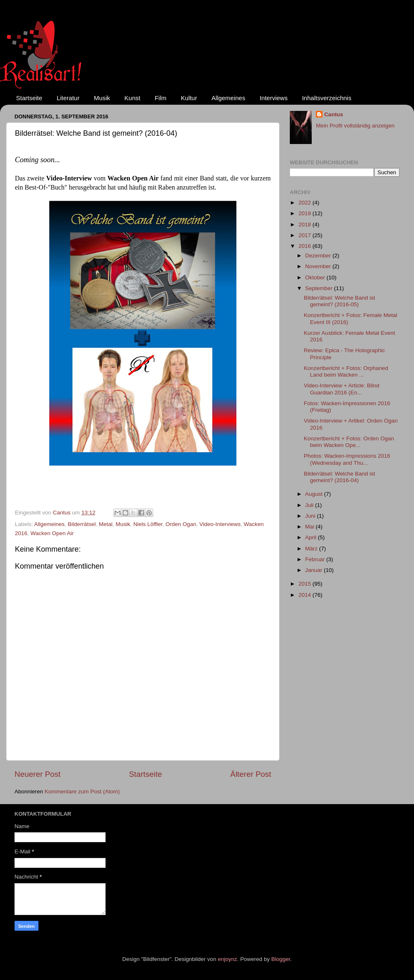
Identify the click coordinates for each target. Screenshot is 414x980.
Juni (311, 516)
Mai (310, 527)
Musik (102, 98)
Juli (310, 505)
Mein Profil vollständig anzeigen (355, 126)
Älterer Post (251, 774)
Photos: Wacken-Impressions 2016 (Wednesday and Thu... (347, 459)
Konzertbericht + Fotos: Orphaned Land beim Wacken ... (346, 371)
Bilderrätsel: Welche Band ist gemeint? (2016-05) (339, 301)
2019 (306, 213)
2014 (306, 595)
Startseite (29, 98)
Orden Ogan (181, 524)
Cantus (334, 114)
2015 (306, 584)
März (312, 549)
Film (161, 98)
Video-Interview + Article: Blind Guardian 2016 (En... (342, 389)
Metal (106, 524)
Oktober (316, 277)
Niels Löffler (148, 524)
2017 (306, 235)
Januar (314, 570)
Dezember (319, 256)
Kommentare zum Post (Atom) (82, 791)
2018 (306, 225)
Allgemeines (229, 98)
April (312, 537)
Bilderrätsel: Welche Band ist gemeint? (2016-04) (339, 477)
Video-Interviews (220, 524)
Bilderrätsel (82, 524)
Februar (316, 559)
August (315, 494)
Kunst (132, 98)
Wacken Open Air (52, 533)
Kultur (189, 98)
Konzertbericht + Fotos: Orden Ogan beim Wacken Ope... (349, 442)
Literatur (68, 98)
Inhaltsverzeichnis (326, 98)
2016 (306, 246)
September (320, 288)
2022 (306, 203)
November (319, 266)
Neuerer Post (37, 774)
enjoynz (227, 959)
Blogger (281, 959)
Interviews (274, 98)
